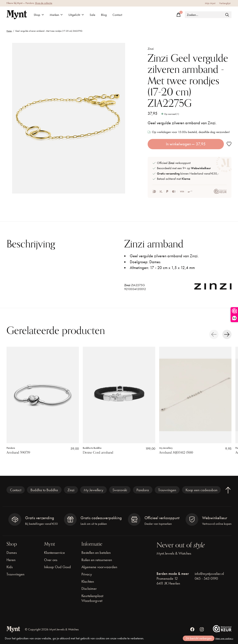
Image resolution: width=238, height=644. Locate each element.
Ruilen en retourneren (97, 560)
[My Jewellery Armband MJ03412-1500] (195, 395)
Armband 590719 (18, 453)
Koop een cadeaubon (201, 490)
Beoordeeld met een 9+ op (184, 168)
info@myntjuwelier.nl (209, 574)
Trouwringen (167, 490)
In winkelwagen (186, 144)
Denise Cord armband (98, 453)
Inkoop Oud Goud (57, 567)
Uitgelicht (76, 15)
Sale (92, 15)
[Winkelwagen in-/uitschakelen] (178, 15)
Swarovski (120, 490)
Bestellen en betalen (96, 553)
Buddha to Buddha (92, 448)
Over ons (51, 560)
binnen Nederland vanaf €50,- (188, 174)
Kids (10, 567)
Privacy (87, 574)
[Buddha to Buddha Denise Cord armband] (119, 395)
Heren (11, 560)
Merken (56, 15)
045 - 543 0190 (206, 578)
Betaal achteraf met (174, 179)
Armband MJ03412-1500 (176, 453)
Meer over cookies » (224, 638)
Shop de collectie (44, 3)
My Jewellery (166, 448)
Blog (104, 15)
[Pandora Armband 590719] (43, 395)
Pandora (11, 448)
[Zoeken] (208, 15)
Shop (39, 15)
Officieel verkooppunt (174, 163)
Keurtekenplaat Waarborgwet (92, 598)
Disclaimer (89, 588)
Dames (12, 553)
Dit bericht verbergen (199, 638)
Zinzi (151, 49)
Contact (117, 15)
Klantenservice (54, 553)
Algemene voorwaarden (99, 567)
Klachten (88, 581)
